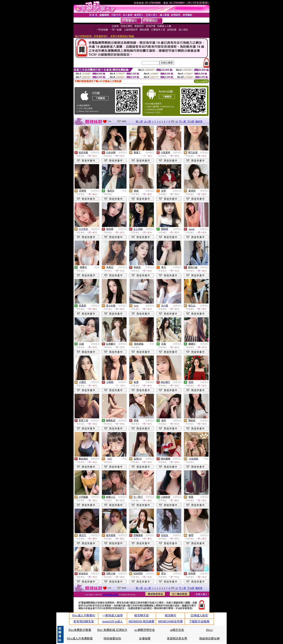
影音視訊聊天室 (84, 621)
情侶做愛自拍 (112, 638)
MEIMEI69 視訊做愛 (142, 621)
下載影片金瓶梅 (199, 621)
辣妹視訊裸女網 (209, 638)
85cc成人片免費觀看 (80, 638)
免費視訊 (95, 153)
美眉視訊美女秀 (177, 638)
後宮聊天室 (141, 615)
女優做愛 (145, 638)
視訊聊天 (170, 615)
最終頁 (199, 121)
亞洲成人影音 (199, 615)
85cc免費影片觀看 (80, 630)
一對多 (124, 191)
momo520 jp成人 (113, 621)
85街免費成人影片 (111, 594)
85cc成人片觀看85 (84, 615)
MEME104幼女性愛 (170, 621)
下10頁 (191, 121)
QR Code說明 (201, 81)
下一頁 (182, 121)
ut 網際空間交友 (145, 630)
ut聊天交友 (177, 630)
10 (177, 121)
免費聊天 (150, 153)
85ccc (209, 630)
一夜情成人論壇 (113, 615)
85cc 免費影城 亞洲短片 (112, 630)
